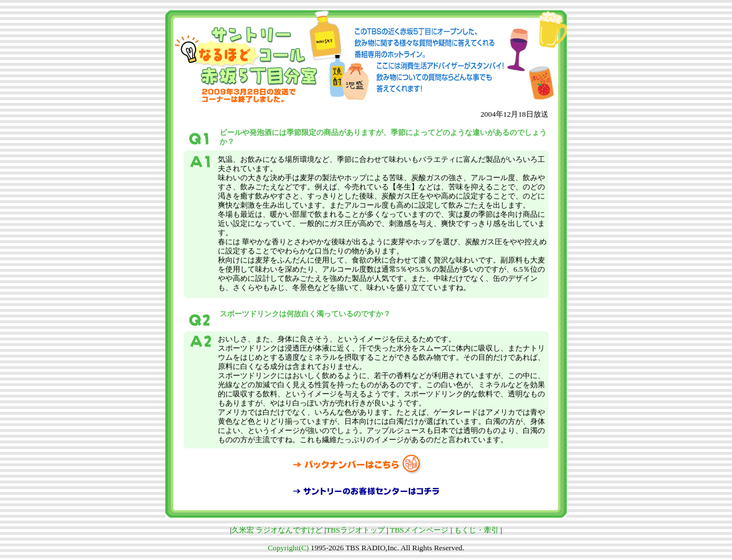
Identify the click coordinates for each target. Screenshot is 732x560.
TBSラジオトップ (355, 530)
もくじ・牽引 (476, 530)
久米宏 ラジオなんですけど (277, 530)
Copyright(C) (288, 548)
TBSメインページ (419, 530)
